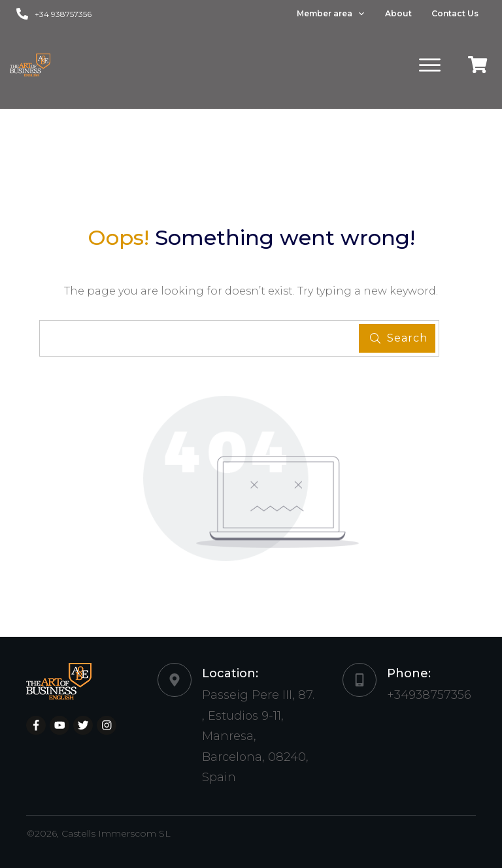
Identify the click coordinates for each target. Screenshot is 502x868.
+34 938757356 (63, 14)
